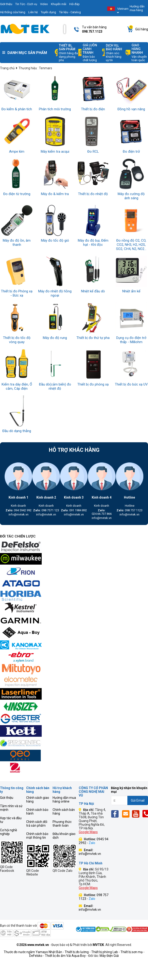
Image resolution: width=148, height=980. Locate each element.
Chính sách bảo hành (37, 812)
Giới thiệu (7, 798)
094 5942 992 (19, 510)
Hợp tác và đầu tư (11, 820)
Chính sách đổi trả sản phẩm (37, 824)
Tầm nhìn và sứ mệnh (11, 808)
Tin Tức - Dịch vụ (26, 4)
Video (44, 4)
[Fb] (116, 814)
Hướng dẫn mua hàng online (64, 800)
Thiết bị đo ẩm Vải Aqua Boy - (66, 956)
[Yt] (137, 814)
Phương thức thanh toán (62, 824)
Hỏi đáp (74, 4)
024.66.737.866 (102, 512)
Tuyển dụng (48, 12)
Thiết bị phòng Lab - (105, 952)
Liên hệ (33, 12)
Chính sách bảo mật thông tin (37, 836)
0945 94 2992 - (94, 841)
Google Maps (88, 832)
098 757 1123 (129, 510)
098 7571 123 (46, 510)
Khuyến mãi (59, 4)
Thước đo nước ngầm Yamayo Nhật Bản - (34, 952)
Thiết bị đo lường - (78, 952)
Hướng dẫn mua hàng (137, 8)
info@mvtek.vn (19, 514)
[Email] (127, 814)
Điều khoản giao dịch (64, 836)
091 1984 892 (74, 510)
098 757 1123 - (94, 897)
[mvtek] (74, 547)
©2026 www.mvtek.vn (33, 945)
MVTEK (98, 945)
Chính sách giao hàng (38, 800)
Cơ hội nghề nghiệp (8, 832)
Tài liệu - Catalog (70, 12)
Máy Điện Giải (109, 956)
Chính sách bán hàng (64, 812)
